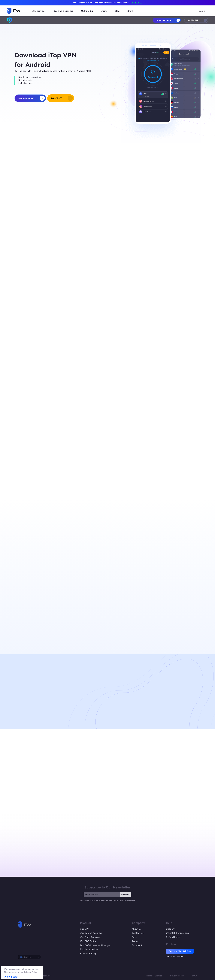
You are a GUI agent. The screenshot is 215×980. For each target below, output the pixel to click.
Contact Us (138, 933)
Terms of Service (154, 976)
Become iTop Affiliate (180, 951)
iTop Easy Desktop (90, 949)
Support (170, 929)
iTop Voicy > (136, 3)
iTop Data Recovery (90, 937)
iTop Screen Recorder (91, 933)
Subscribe (125, 895)
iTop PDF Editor (88, 941)
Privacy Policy (177, 976)
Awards (136, 941)
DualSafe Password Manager (95, 945)
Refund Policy (173, 937)
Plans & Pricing (88, 953)
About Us (137, 929)
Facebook (137, 945)
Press (135, 937)
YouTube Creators (175, 956)
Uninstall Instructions (177, 933)
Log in (202, 11)
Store (130, 11)
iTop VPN (85, 929)
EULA (195, 976)
